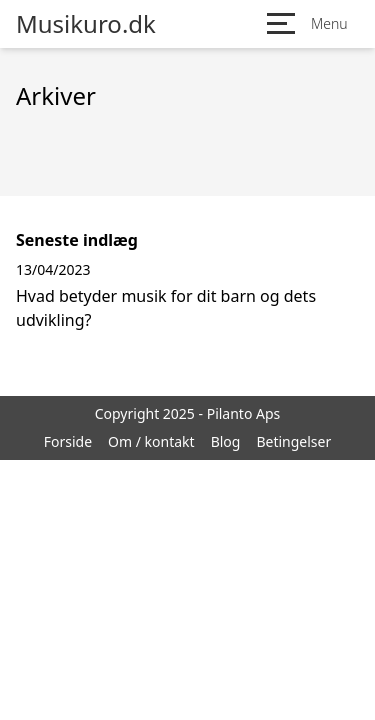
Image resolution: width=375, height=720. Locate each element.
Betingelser (293, 441)
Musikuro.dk (86, 24)
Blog (226, 441)
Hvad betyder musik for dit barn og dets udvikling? (166, 308)
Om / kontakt (151, 441)
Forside (68, 441)
